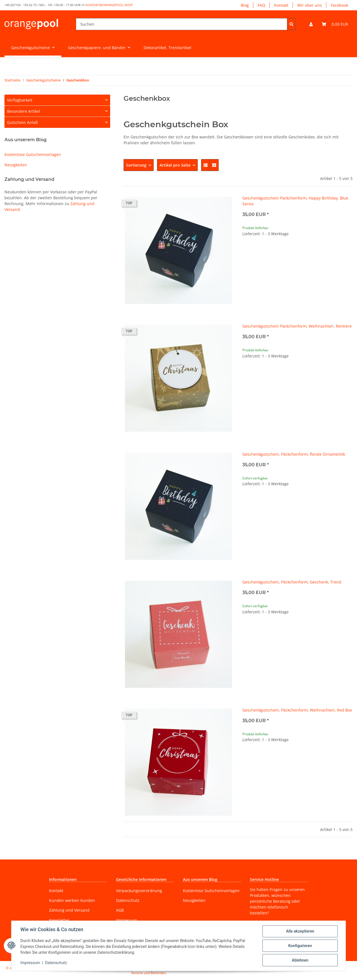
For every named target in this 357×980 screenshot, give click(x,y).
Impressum (127, 920)
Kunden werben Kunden (72, 900)
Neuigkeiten (16, 165)
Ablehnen (300, 960)
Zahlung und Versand (69, 910)
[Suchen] (182, 24)
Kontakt (281, 5)
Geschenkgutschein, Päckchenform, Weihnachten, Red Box (297, 710)
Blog (245, 5)
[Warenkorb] (335, 24)
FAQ (261, 5)
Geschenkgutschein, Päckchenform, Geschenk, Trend (292, 582)
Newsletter (59, 920)
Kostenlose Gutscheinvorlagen (33, 154)
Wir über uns (310, 5)
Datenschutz (128, 900)
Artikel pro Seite (175, 165)
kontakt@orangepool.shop (109, 5)
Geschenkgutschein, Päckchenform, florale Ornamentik (294, 454)
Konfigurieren (300, 946)
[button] (311, 24)
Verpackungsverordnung (139, 891)
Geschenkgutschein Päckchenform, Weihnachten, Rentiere (297, 326)
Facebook (339, 5)
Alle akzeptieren (300, 931)
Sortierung (136, 165)
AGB (120, 910)
